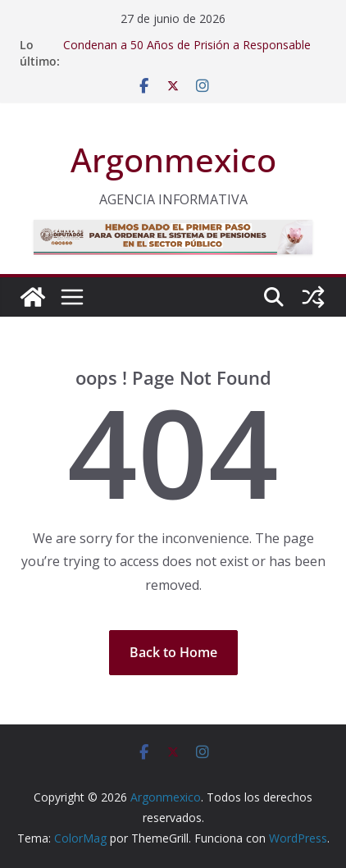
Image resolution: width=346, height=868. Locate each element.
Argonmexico (173, 160)
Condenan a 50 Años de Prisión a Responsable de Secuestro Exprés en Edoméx (187, 53)
